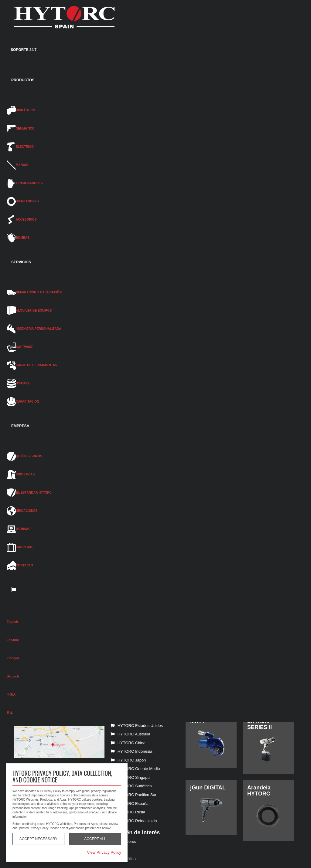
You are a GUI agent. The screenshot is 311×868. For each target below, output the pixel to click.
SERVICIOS (21, 262)
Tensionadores (123, 841)
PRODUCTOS (23, 80)
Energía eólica (123, 859)
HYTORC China (128, 743)
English (12, 622)
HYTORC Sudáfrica (131, 786)
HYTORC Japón (128, 760)
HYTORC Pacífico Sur (133, 795)
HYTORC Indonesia (132, 751)
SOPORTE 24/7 (24, 50)
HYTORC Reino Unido (134, 821)
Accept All (95, 839)
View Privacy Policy (104, 852)
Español (13, 640)
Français (13, 658)
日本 (10, 713)
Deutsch (13, 676)
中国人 (11, 695)
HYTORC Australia (130, 734)
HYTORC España (130, 804)
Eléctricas (119, 850)
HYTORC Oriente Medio (135, 769)
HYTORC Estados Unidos (137, 726)
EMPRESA (20, 426)
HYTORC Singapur (131, 777)
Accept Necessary (39, 839)
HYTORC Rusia (128, 812)
